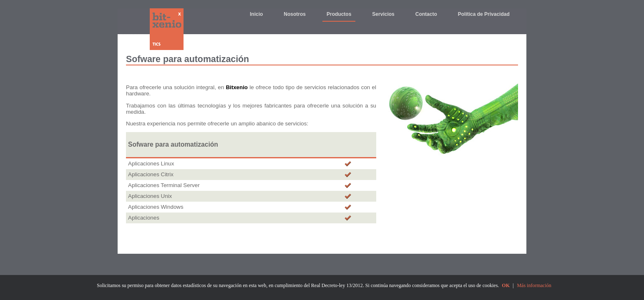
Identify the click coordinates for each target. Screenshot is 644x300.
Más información (534, 285)
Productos (339, 14)
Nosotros (295, 14)
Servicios (383, 14)
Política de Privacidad (484, 14)
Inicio (256, 14)
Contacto (426, 14)
